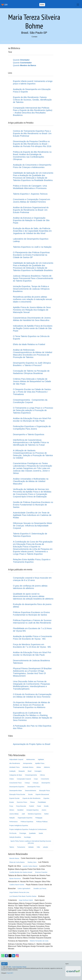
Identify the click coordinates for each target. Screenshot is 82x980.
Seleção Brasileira (15, 837)
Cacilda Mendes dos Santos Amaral (21, 872)
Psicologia (23, 833)
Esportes (46, 798)
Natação (12, 818)
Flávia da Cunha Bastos (17, 862)
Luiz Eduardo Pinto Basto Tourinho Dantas (23, 896)
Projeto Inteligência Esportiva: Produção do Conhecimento (28, 829)
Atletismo (47, 767)
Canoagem (38, 771)
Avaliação (12, 771)
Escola (30, 794)
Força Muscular (21, 806)
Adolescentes (31, 759)
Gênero (12, 810)
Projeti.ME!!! (10, 973)
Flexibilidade (42, 802)
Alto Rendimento (15, 763)
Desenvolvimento (31, 791)
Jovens (44, 810)
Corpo (36, 779)
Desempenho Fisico (34, 787)
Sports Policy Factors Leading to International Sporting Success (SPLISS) (31, 842)
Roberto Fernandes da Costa (39, 941)
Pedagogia (39, 818)
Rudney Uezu (32, 862)
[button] (3, 956)
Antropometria (28, 763)
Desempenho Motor (16, 791)
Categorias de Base (16, 775)
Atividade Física (14, 767)
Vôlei (38, 847)
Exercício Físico (22, 802)
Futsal (39, 806)
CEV (4, 964)
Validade (31, 847)
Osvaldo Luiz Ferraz (40, 888)
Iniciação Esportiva (33, 810)
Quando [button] (21, 60)
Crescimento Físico (15, 783)
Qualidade (32, 833)
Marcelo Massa (14, 858)
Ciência (42, 775)
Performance (13, 822)
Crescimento (45, 779)
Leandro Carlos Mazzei (30, 866)
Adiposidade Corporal (16, 759)
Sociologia (27, 837)
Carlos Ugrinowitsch (24, 888)
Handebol (20, 810)
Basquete (22, 771)
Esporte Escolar (14, 798)
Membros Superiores (35, 814)
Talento (12, 847)
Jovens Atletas (14, 814)
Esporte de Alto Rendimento (32, 798)
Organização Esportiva (25, 818)
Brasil (30, 771)
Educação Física (44, 791)
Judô (23, 814)
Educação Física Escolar (17, 794)
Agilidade (41, 759)
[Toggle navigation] (78, 5)
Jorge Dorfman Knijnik (26, 900)
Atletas (39, 767)
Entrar (42, 5)
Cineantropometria (31, 775)
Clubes (12, 779)
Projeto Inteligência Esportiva (19, 826)
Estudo (12, 802)
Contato (34, 37)
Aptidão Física (40, 763)
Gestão (46, 806)
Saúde (41, 833)
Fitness (32, 802)
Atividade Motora (28, 767)
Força (11, 806)
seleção (45, 847)
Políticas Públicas (42, 822)
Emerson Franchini (41, 872)
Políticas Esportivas (27, 822)
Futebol (31, 806)
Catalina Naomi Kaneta (17, 885)
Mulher (47, 814)
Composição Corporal (24, 779)
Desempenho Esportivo (17, 787)
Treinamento (21, 847)
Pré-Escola (13, 833)
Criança (27, 783)
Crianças (36, 783)
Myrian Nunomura (15, 878)
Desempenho (46, 783)
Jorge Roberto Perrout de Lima (19, 892)
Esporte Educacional (42, 794)
